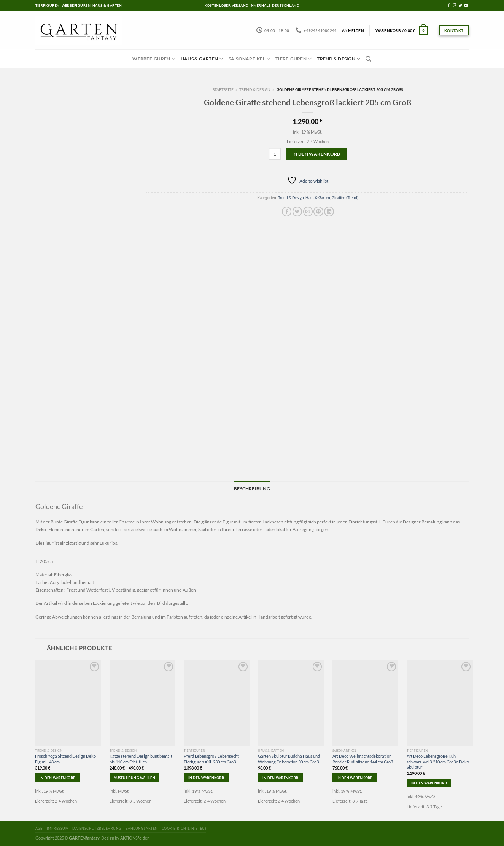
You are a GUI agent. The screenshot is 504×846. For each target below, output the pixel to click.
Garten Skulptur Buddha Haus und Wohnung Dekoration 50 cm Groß (289, 758)
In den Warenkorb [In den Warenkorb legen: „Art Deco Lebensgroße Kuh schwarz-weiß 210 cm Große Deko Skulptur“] (429, 782)
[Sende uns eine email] (466, 6)
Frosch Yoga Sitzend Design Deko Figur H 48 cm (65, 758)
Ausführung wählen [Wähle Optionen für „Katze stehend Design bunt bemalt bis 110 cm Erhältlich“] (134, 776)
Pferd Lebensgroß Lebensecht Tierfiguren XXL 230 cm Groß (211, 758)
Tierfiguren (293, 59)
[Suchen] (368, 59)
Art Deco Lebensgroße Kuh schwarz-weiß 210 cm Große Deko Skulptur (438, 760)
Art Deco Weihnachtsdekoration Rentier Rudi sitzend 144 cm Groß (363, 758)
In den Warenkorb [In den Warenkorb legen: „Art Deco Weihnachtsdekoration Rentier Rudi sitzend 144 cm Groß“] (355, 776)
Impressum (58, 827)
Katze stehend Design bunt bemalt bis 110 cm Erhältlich (141, 758)
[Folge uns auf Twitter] (460, 6)
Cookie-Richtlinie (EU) (184, 827)
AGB (39, 827)
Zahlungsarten (142, 827)
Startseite (223, 89)
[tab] (252, 488)
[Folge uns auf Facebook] (449, 6)
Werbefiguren (154, 59)
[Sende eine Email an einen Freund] (308, 211)
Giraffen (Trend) (345, 197)
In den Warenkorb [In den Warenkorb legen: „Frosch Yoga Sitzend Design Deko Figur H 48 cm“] (57, 776)
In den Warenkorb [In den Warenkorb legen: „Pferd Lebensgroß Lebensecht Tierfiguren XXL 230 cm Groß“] (206, 776)
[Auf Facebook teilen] (287, 211)
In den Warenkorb (316, 154)
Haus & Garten (202, 59)
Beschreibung (252, 488)
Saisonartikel (250, 59)
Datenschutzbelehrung (97, 827)
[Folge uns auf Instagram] (455, 6)
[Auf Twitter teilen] (297, 211)
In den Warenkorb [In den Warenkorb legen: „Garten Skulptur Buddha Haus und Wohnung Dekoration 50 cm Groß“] (280, 776)
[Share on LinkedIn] (329, 211)
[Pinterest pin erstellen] (318, 211)
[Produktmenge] (275, 154)
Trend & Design (339, 59)
